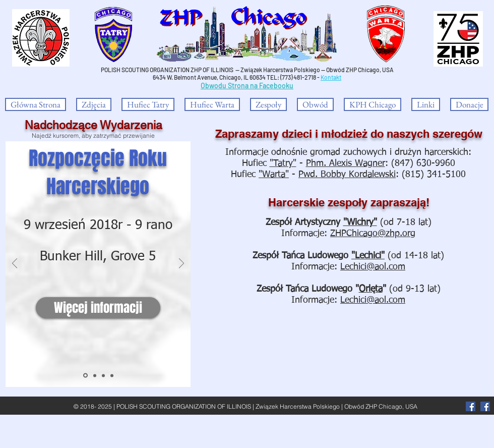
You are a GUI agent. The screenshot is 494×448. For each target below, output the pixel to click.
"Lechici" (368, 256)
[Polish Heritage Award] (103, 375)
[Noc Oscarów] (112, 375)
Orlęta (371, 289)
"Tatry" (283, 163)
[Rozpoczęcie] (85, 376)
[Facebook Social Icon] (485, 406)
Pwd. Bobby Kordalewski (347, 175)
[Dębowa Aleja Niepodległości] (95, 375)
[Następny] (181, 264)
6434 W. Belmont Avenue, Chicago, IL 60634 (209, 77)
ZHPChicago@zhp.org (373, 234)
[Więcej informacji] (98, 308)
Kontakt (331, 77)
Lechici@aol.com (373, 267)
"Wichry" (360, 222)
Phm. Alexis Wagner (346, 163)
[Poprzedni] (15, 264)
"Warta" (274, 175)
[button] (268, 104)
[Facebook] (471, 406)
